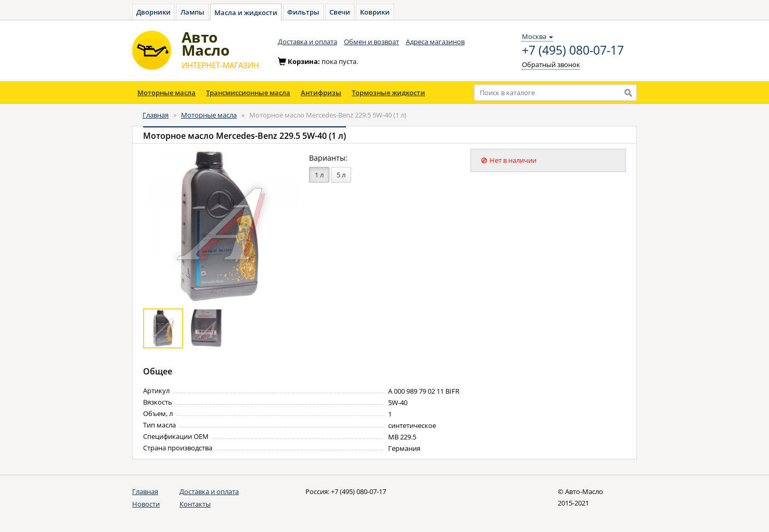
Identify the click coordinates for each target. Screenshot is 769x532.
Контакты (195, 504)
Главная (156, 115)
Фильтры (303, 12)
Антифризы (321, 93)
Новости (146, 504)
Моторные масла (166, 93)
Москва (537, 36)
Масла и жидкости (246, 12)
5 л (341, 175)
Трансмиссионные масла (248, 93)
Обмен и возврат (371, 42)
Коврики (375, 12)
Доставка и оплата (307, 42)
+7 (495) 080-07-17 (573, 50)
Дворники (153, 12)
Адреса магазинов (435, 42)
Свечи (340, 12)
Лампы (193, 12)
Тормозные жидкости (388, 93)
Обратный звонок (551, 64)
